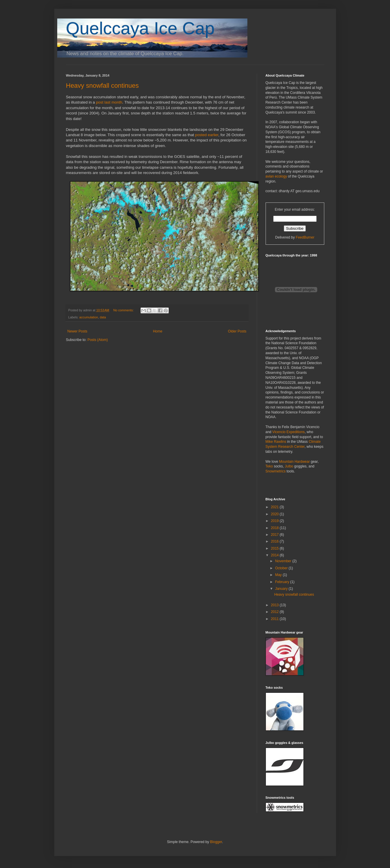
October (282, 568)
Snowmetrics (276, 471)
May (279, 575)
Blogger (216, 842)
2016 (275, 541)
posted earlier (207, 135)
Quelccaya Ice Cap (140, 28)
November (284, 561)
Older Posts (237, 331)
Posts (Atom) (98, 340)
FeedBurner (305, 237)
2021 (275, 507)
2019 (275, 521)
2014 (275, 555)
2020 (275, 514)
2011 (275, 619)
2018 (275, 528)
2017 (275, 535)
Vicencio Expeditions (289, 432)
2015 (275, 548)
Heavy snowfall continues (102, 86)
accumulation (89, 317)
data (103, 317)
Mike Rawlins (276, 442)
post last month (109, 102)
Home (158, 331)
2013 (275, 605)
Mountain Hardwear (294, 462)
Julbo (289, 466)
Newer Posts (77, 331)
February (282, 582)
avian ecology (276, 176)
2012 (275, 612)
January (282, 589)
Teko (269, 466)
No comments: (124, 310)
